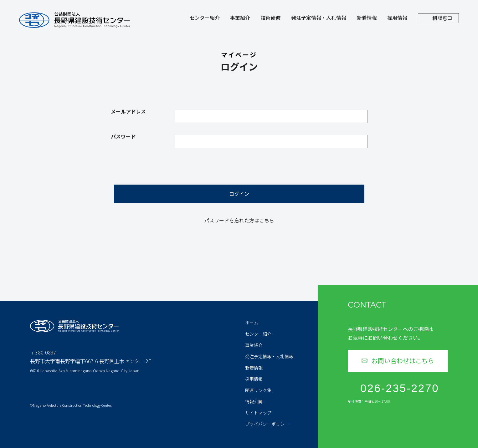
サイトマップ (258, 413)
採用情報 (397, 18)
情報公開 (254, 401)
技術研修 (271, 18)
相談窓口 (442, 18)
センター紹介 (205, 18)
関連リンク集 (258, 390)
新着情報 (367, 18)
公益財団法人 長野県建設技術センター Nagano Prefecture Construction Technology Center (75, 20)
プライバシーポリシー (267, 424)
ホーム (252, 323)
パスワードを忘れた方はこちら (239, 220)
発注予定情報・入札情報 (319, 18)
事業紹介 (240, 18)
